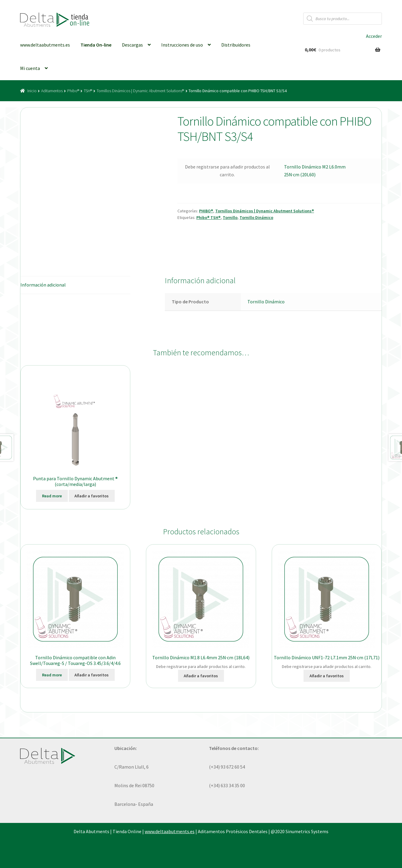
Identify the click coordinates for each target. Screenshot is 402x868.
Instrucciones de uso (182, 45)
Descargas (132, 45)
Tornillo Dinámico (256, 217)
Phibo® (73, 91)
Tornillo (230, 217)
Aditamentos (52, 91)
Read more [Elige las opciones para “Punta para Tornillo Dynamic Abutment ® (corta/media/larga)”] (52, 496)
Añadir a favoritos (92, 496)
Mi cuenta (30, 68)
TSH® (88, 91)
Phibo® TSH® (209, 217)
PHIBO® (206, 211)
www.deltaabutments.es (45, 45)
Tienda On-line (96, 45)
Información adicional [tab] (43, 285)
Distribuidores (236, 45)
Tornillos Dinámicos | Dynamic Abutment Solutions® (140, 91)
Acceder (374, 36)
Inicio (32, 91)
